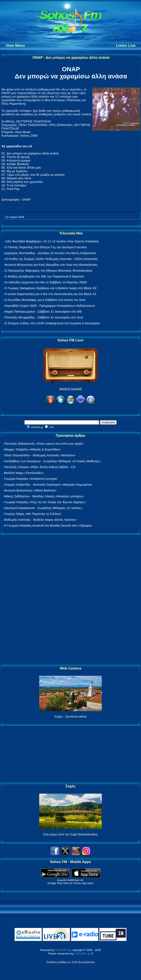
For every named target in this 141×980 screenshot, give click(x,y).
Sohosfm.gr (63, 950)
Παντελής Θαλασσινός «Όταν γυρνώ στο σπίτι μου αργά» (44, 444)
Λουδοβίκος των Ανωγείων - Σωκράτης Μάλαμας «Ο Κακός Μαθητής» (52, 461)
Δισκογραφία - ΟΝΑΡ (16, 199)
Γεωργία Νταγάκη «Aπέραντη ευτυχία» (31, 479)
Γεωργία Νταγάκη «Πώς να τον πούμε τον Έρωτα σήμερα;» (45, 502)
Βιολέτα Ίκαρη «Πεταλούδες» (24, 473)
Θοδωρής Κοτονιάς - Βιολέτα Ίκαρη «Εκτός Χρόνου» (40, 520)
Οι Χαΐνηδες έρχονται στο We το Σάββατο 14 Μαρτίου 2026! (46, 282)
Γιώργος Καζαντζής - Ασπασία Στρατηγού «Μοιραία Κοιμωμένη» (48, 484)
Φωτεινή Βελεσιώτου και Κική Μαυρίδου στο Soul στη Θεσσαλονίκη (51, 265)
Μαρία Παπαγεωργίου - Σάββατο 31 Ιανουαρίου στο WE (43, 311)
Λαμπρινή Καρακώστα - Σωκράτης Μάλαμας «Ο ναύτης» (43, 508)
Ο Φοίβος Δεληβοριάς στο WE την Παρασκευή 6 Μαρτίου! (44, 276)
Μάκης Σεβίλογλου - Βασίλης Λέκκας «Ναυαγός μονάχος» (44, 496)
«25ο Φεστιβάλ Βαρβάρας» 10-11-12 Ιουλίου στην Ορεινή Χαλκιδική (52, 241)
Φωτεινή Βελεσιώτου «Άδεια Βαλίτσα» (30, 490)
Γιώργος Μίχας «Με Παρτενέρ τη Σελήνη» (33, 514)
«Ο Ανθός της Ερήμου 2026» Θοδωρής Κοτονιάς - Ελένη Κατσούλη (51, 259)
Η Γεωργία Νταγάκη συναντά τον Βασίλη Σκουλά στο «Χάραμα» (48, 525)
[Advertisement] (70, 600)
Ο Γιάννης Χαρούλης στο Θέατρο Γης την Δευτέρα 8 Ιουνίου (46, 247)
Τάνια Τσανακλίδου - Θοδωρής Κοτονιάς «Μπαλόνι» (40, 455)
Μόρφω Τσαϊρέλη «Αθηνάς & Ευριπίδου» (32, 449)
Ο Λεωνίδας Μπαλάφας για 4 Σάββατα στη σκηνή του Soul (45, 300)
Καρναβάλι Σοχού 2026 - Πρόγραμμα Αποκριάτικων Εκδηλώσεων (50, 306)
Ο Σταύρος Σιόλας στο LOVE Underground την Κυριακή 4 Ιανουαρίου (52, 323)
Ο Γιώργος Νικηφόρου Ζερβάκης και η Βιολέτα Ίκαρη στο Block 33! (51, 288)
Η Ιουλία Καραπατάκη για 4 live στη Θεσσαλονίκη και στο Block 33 (50, 294)
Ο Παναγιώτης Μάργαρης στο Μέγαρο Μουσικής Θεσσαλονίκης (48, 270)
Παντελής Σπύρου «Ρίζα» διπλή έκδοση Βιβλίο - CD (40, 467)
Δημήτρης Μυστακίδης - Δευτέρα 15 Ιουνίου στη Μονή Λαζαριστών (50, 253)
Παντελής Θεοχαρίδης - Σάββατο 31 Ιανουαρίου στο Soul (44, 317)
